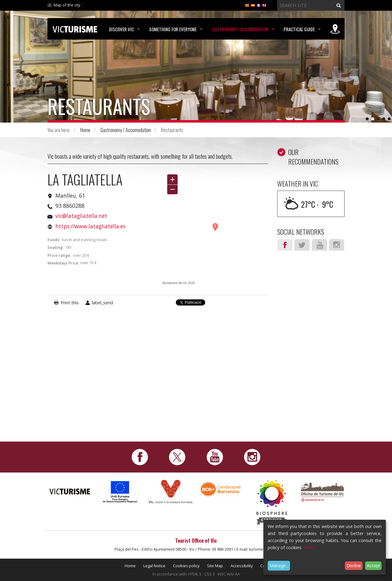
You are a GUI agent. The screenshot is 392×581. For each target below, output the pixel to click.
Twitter (302, 245)
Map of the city (67, 5)
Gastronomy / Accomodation (240, 29)
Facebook (285, 245)
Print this (70, 303)
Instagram (337, 245)
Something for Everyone (173, 29)
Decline (354, 566)
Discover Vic (121, 29)
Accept (373, 566)
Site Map (215, 566)
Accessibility (242, 566)
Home (85, 130)
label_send (102, 303)
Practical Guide (299, 29)
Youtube (319, 245)
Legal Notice (154, 566)
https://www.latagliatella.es (90, 226)
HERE (309, 547)
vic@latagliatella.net (81, 216)
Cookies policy (186, 566)
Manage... (279, 566)
